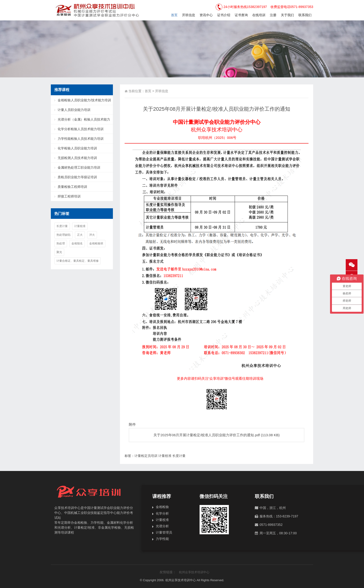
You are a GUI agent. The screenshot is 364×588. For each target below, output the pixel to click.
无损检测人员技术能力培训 (77, 158)
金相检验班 (96, 243)
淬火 (92, 235)
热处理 (61, 243)
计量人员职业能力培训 (74, 110)
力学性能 (162, 539)
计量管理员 (164, 532)
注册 (273, 15)
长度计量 (179, 456)
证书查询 (241, 15)
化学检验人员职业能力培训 (77, 148)
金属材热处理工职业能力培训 (79, 167)
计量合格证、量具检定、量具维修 (78, 261)
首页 (174, 15)
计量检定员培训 (146, 456)
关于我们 (287, 15)
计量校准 (165, 456)
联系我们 (305, 15)
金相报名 (77, 243)
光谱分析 (162, 526)
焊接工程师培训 (69, 196)
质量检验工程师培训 (72, 187)
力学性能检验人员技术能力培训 (81, 139)
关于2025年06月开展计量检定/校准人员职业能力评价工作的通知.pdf (207, 435)
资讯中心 (206, 15)
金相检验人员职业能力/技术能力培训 (84, 100)
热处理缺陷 (63, 235)
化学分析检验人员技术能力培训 (81, 129)
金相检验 (162, 507)
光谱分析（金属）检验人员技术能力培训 (81, 121)
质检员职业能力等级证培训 (77, 177)
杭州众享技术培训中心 (194, 572)
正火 (80, 235)
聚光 (59, 252)
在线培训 (259, 15)
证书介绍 (224, 15)
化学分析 (162, 513)
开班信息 (189, 15)
